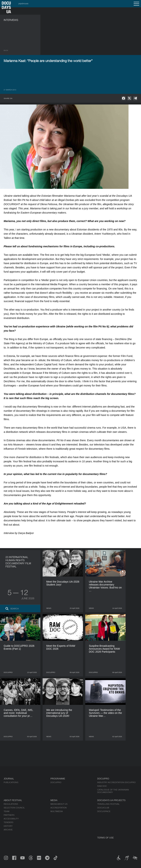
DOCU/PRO (56, 782)
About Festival (13, 800)
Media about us (59, 804)
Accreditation (59, 808)
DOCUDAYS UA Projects (111, 800)
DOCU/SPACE (104, 811)
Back (6, 50)
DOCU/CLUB (103, 808)
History (8, 826)
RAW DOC (102, 786)
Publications (11, 782)
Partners (9, 815)
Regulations (11, 804)
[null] (124, 98)
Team (7, 811)
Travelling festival (109, 804)
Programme (58, 779)
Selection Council (14, 808)
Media (54, 800)
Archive (8, 830)
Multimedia (57, 811)
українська (23, 3)
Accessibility (11, 819)
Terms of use (106, 838)
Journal (9, 779)
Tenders (9, 822)
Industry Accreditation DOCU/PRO (116, 782)
